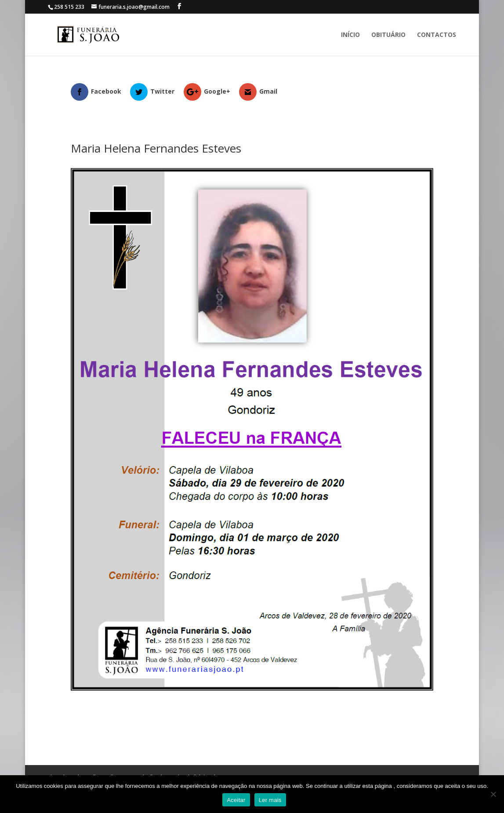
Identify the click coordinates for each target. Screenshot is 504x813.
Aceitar (236, 800)
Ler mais (270, 800)
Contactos (437, 35)
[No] (493, 794)
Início (350, 35)
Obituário (388, 35)
